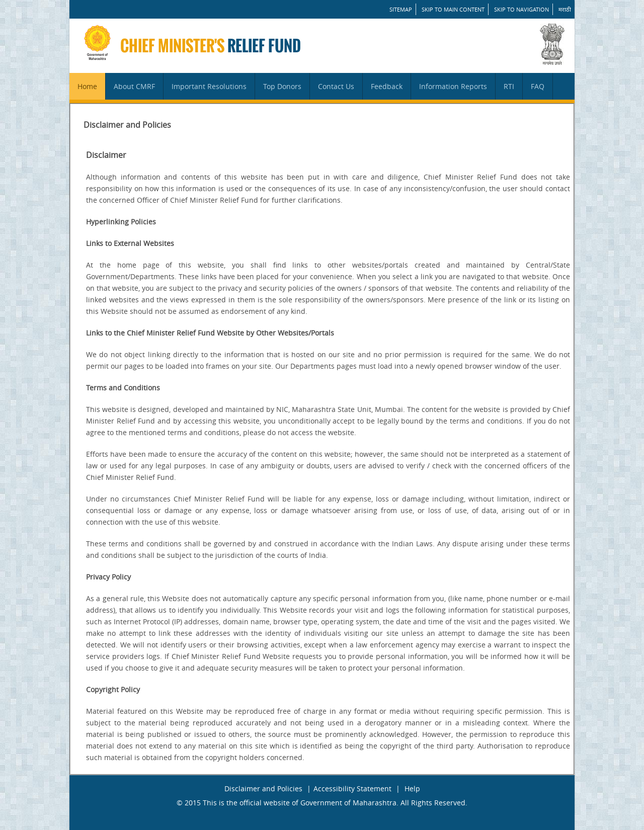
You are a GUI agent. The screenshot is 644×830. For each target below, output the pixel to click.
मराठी (565, 9)
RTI (509, 86)
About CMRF (134, 86)
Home (87, 86)
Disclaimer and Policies (263, 788)
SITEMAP (401, 9)
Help (412, 788)
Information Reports (453, 86)
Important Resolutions (209, 86)
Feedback (387, 86)
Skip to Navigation (521, 9)
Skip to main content (453, 9)
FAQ (538, 86)
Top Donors (282, 86)
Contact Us (336, 86)
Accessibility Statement (352, 788)
